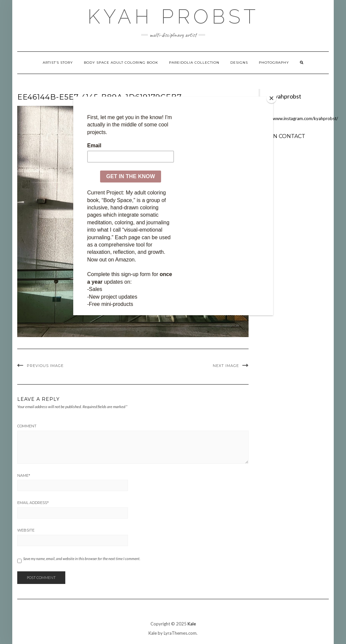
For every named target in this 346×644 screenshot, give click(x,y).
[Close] (271, 98)
